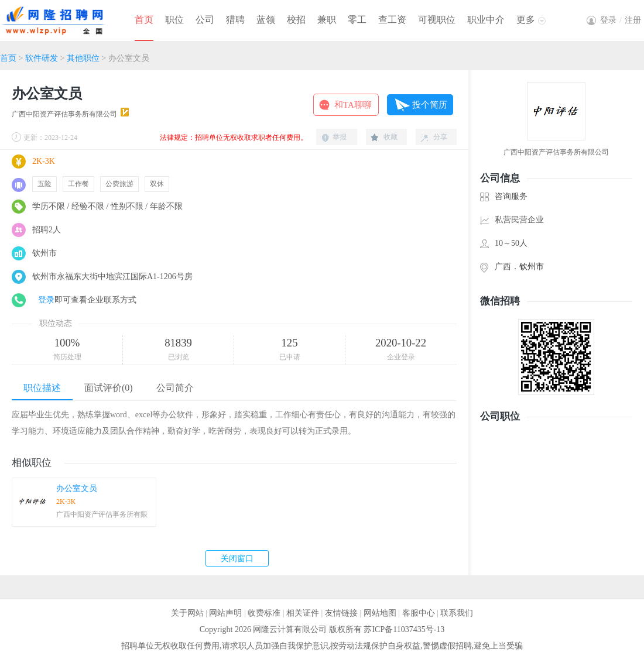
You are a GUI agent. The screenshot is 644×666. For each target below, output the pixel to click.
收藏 (390, 137)
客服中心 (419, 613)
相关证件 (303, 613)
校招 (296, 20)
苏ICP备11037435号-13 (404, 629)
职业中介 (486, 20)
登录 (46, 300)
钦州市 (532, 267)
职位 (174, 20)
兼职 (327, 20)
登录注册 (621, 20)
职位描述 (42, 388)
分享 (440, 137)
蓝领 (266, 20)
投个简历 (430, 105)
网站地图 (380, 613)
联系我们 (457, 613)
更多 (526, 20)
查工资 (392, 20)
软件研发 (42, 58)
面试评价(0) (109, 388)
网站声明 (225, 613)
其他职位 (83, 58)
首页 (144, 20)
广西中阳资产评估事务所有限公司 (64, 114)
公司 (205, 20)
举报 (340, 137)
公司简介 (175, 388)
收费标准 (264, 613)
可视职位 (437, 20)
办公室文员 (77, 488)
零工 (357, 20)
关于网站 (187, 613)
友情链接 (341, 613)
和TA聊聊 (353, 105)
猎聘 (235, 20)
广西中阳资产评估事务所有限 (102, 514)
